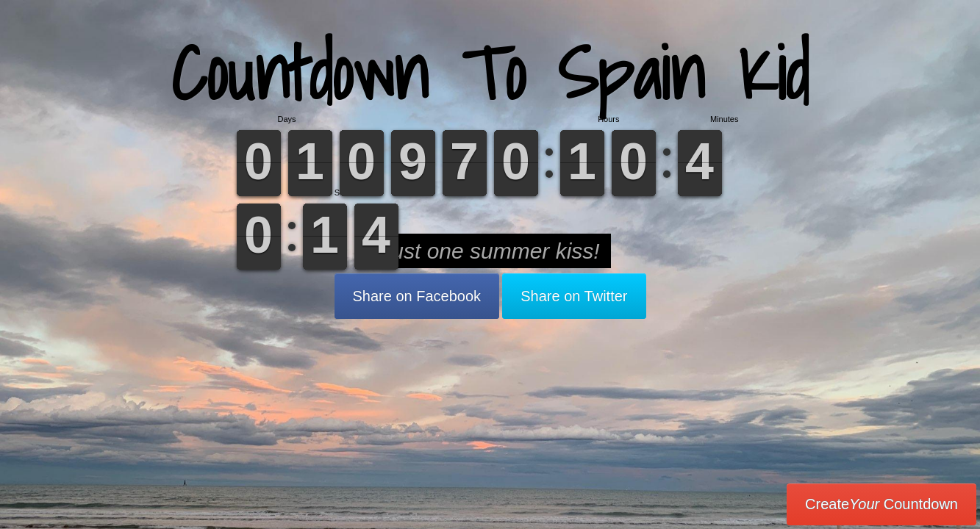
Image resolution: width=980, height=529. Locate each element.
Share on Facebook (417, 296)
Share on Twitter (574, 296)
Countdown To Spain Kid (490, 73)
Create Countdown (881, 504)
